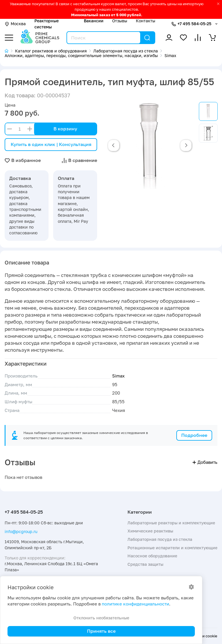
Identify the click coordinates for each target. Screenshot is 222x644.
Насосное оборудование (152, 556)
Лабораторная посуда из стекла (160, 539)
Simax (118, 376)
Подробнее (194, 435)
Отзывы (120, 21)
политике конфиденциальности (135, 604)
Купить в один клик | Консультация (51, 144)
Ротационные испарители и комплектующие (172, 548)
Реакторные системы (47, 24)
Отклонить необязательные (101, 618)
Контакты (146, 21)
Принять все (101, 631)
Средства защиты (145, 564)
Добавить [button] (205, 462)
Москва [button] (15, 24)
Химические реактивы (150, 531)
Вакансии (94, 21)
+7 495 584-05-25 (194, 24)
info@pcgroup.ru (21, 531)
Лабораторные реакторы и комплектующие (171, 523)
